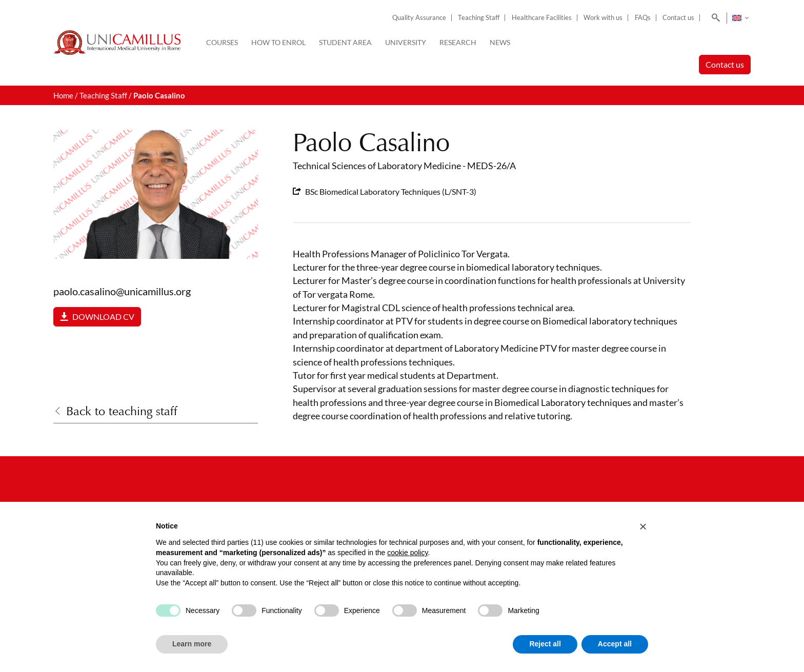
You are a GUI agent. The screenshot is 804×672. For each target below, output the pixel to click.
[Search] (714, 18)
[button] (643, 526)
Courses (222, 42)
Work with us (603, 18)
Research (458, 42)
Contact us (678, 18)
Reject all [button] (545, 644)
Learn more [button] (192, 644)
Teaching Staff (479, 18)
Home (63, 95)
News (500, 42)
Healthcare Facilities (542, 18)
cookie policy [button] (407, 553)
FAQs (643, 18)
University (406, 42)
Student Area (345, 42)
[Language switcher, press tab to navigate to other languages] (740, 18)
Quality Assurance (419, 18)
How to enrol (278, 42)
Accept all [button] (615, 644)
